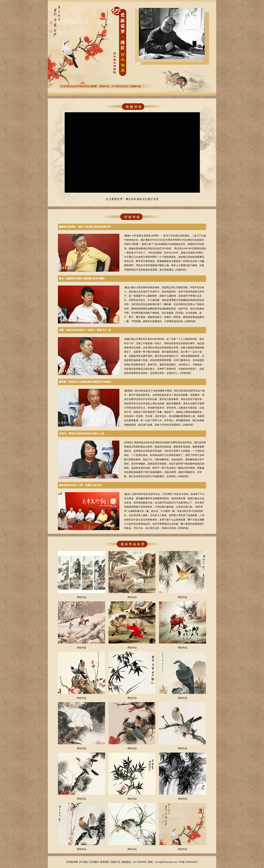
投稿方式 (115, 862)
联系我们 (105, 862)
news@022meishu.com (166, 862)
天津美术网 (72, 862)
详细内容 (181, 270)
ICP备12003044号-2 (188, 862)
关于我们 (84, 862)
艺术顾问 (94, 862)
